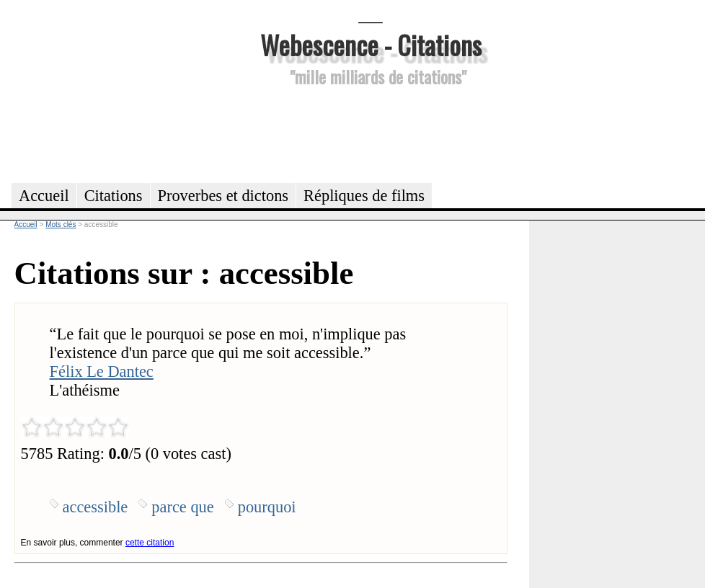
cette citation (150, 543)
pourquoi (267, 507)
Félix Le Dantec (102, 371)
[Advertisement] (371, 133)
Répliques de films (364, 196)
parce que (182, 507)
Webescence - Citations (371, 44)
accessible (96, 507)
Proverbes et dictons (223, 196)
